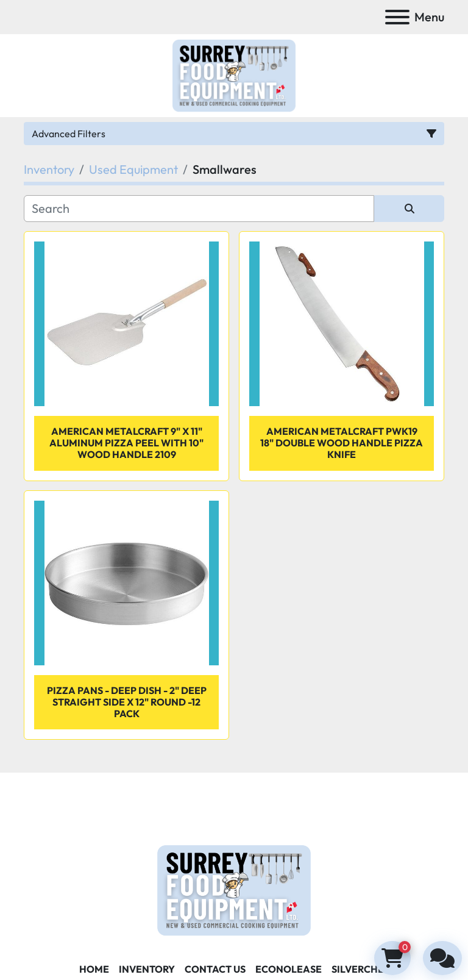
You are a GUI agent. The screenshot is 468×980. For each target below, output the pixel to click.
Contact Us (215, 969)
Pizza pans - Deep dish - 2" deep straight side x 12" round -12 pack (127, 702)
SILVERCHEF (360, 969)
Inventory (147, 969)
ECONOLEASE (289, 969)
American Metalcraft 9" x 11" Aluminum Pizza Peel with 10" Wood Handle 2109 (126, 443)
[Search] (199, 209)
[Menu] (397, 17)
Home (94, 969)
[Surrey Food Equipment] (234, 889)
